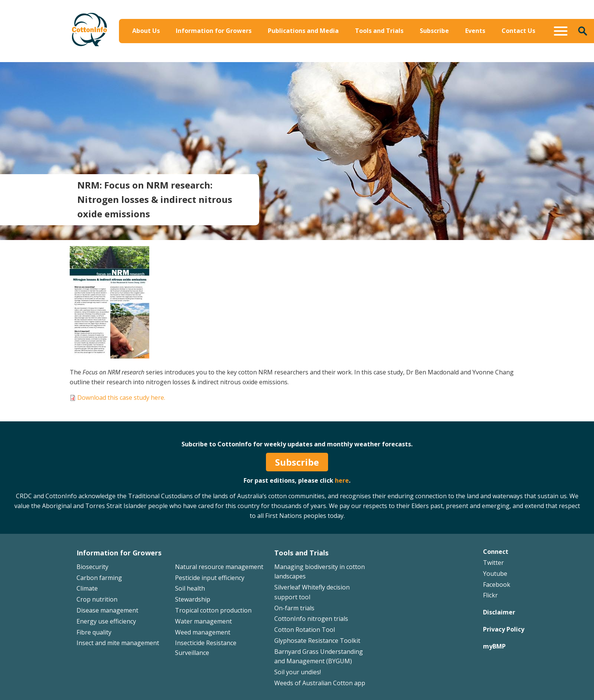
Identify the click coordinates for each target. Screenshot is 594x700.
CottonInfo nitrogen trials (311, 619)
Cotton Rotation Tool (305, 630)
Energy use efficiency (106, 621)
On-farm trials (294, 608)
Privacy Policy (504, 629)
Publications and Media (303, 31)
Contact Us (518, 31)
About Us (146, 31)
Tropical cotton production (213, 610)
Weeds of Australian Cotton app (320, 683)
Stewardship (193, 599)
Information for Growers (214, 31)
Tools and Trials (379, 31)
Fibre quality (94, 632)
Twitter (493, 563)
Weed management (203, 632)
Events (475, 31)
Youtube (495, 574)
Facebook (497, 585)
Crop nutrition (97, 599)
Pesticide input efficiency (210, 578)
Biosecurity (92, 567)
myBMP (494, 646)
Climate (87, 588)
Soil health (190, 588)
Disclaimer (499, 612)
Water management (203, 621)
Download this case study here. (121, 398)
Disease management (107, 610)
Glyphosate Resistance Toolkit (317, 641)
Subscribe (434, 31)
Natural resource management (219, 567)
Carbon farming (99, 578)
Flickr (490, 595)
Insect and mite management (118, 643)
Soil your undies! (298, 672)
